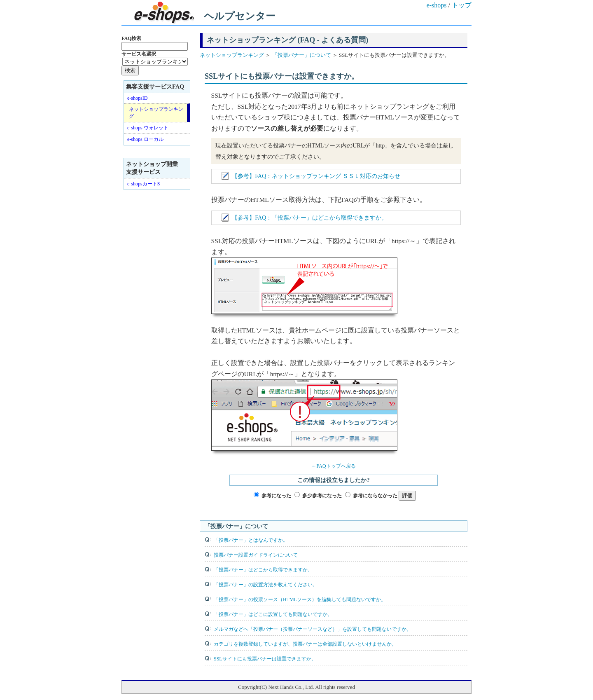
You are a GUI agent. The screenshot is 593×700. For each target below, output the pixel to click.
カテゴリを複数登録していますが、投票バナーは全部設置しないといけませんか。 (305, 644)
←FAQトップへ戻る (333, 466)
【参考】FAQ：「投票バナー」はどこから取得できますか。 (309, 218)
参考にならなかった (375, 496)
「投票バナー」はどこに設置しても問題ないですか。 (273, 614)
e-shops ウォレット (148, 128)
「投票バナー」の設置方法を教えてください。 (266, 585)
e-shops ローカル (145, 139)
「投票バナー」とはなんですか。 (251, 540)
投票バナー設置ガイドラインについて (256, 555)
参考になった (276, 496)
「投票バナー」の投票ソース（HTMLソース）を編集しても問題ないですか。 (300, 599)
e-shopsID (137, 98)
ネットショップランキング (232, 55)
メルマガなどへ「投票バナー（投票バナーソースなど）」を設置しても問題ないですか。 (313, 629)
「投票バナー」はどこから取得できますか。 (263, 570)
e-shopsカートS (144, 184)
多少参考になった (322, 496)
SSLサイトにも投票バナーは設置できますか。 (265, 659)
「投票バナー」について (301, 55)
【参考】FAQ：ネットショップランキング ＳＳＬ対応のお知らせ (316, 176)
